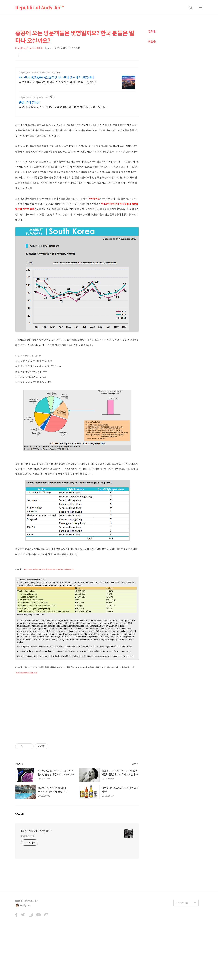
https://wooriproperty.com (34, 97)
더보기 (135, 814)
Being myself (28, 886)
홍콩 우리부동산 (29, 102)
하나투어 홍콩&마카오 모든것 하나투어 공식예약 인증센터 (56, 78)
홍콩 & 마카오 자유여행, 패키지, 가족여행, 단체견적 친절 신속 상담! (57, 82)
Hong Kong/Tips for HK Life (29, 48)
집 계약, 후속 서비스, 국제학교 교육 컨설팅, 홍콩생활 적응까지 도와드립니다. (63, 107)
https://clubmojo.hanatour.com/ (37, 72)
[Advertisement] (77, 144)
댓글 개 (20, 864)
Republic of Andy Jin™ (40, 7)
